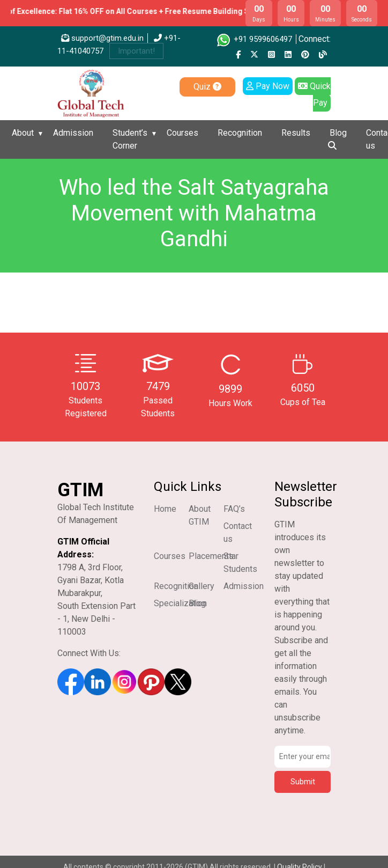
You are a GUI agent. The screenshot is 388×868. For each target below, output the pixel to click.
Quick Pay (314, 94)
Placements (211, 556)
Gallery (202, 586)
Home (165, 509)
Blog (338, 133)
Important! (136, 51)
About (23, 133)
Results (296, 133)
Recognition (240, 133)
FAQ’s (234, 509)
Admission (73, 133)
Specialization (180, 603)
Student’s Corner (130, 139)
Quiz (207, 87)
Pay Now (268, 86)
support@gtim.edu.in (102, 38)
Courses (182, 133)
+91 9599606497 (254, 39)
